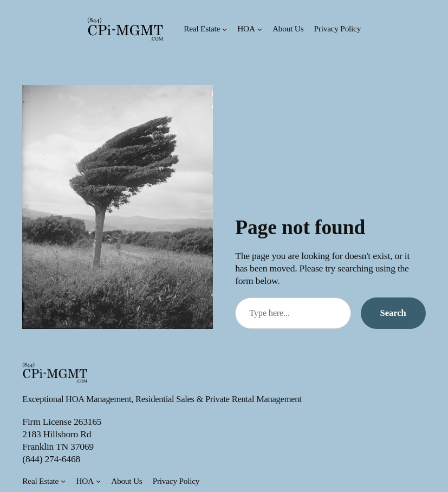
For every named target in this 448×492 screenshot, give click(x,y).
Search (393, 313)
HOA (246, 28)
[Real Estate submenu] (225, 29)
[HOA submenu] (260, 29)
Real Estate (202, 28)
